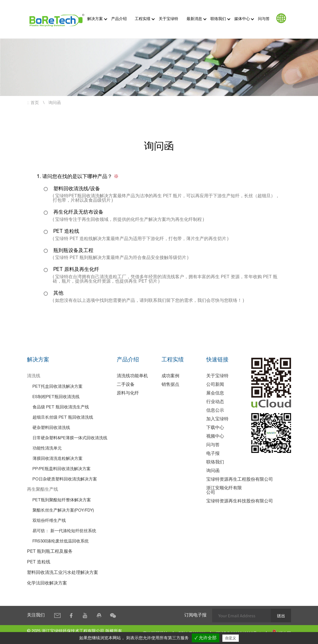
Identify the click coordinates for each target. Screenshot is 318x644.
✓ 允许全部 (206, 638)
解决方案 (95, 19)
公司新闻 (215, 385)
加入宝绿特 (217, 420)
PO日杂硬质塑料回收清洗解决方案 (65, 479)
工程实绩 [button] (143, 19)
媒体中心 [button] (242, 19)
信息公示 (215, 411)
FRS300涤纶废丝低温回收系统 (61, 541)
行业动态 (215, 402)
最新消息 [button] (194, 19)
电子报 (213, 454)
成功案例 (170, 376)
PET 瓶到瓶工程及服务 (50, 552)
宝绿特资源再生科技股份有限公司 (240, 502)
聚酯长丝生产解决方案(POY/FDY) (63, 511)
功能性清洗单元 (47, 449)
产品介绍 (119, 19)
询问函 (213, 471)
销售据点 (170, 385)
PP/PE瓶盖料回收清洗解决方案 (62, 469)
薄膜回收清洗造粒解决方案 (58, 459)
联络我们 (215, 463)
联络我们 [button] (218, 19)
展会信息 (215, 394)
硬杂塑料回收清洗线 (51, 428)
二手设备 (126, 385)
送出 (281, 615)
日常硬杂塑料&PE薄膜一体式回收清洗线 (70, 438)
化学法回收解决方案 (47, 584)
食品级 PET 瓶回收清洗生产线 (61, 407)
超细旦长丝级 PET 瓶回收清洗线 (63, 418)
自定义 (231, 638)
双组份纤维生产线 (49, 521)
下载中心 (215, 428)
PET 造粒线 (39, 562)
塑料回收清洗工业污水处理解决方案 (63, 573)
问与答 (264, 19)
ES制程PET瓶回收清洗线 (56, 397)
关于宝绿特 (168, 19)
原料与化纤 (128, 394)
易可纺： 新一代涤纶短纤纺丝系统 (64, 531)
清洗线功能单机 (132, 376)
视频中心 (215, 437)
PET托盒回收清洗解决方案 (58, 387)
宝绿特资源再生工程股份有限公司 (240, 480)
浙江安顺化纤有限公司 (224, 491)
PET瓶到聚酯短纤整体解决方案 (62, 500)
